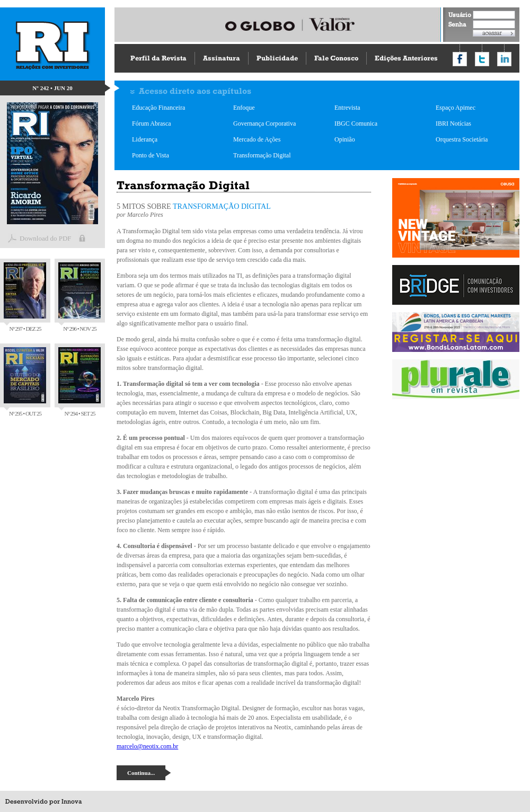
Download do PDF (46, 238)
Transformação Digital (262, 155)
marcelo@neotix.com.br (147, 746)
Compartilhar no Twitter (482, 59)
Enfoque (244, 108)
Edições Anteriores (406, 58)
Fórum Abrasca (152, 123)
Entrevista (347, 108)
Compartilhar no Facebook (460, 59)
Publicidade (277, 58)
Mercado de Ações (257, 139)
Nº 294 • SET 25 (79, 382)
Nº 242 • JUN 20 (52, 88)
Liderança (145, 139)
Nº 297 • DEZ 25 (25, 297)
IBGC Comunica (356, 123)
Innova (72, 801)
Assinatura (222, 58)
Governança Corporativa (264, 123)
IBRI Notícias (453, 123)
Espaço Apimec (456, 108)
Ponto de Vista (151, 155)
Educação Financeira (158, 108)
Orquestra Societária (462, 139)
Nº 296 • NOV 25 (79, 297)
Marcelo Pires (146, 215)
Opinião (345, 139)
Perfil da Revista (158, 58)
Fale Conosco (336, 58)
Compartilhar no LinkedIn (504, 59)
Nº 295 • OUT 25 (25, 382)
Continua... (141, 773)
